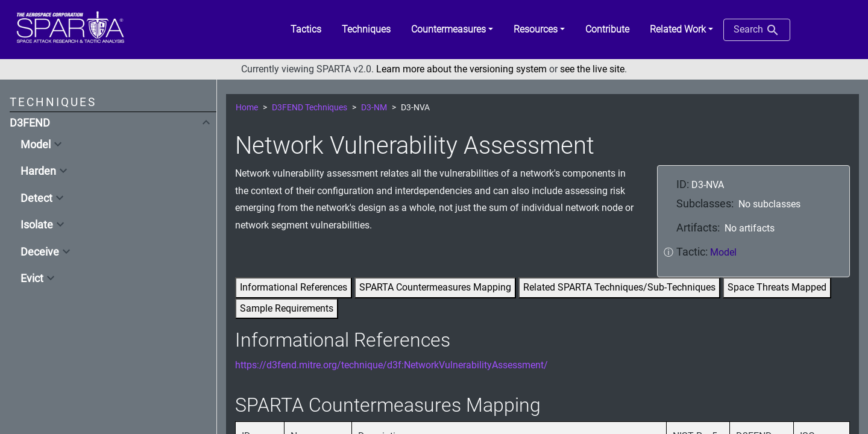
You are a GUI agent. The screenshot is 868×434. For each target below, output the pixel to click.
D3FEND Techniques (310, 108)
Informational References (294, 287)
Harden (38, 171)
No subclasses (769, 204)
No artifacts (750, 228)
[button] (452, 30)
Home (247, 108)
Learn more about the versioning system (461, 69)
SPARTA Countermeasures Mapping (435, 287)
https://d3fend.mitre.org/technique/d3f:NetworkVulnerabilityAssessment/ (392, 365)
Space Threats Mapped (777, 287)
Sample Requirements (287, 308)
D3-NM (374, 108)
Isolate (37, 225)
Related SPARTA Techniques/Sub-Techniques (619, 287)
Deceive (40, 252)
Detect (36, 198)
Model (36, 145)
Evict (32, 278)
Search (757, 30)
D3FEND (30, 123)
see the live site (592, 69)
